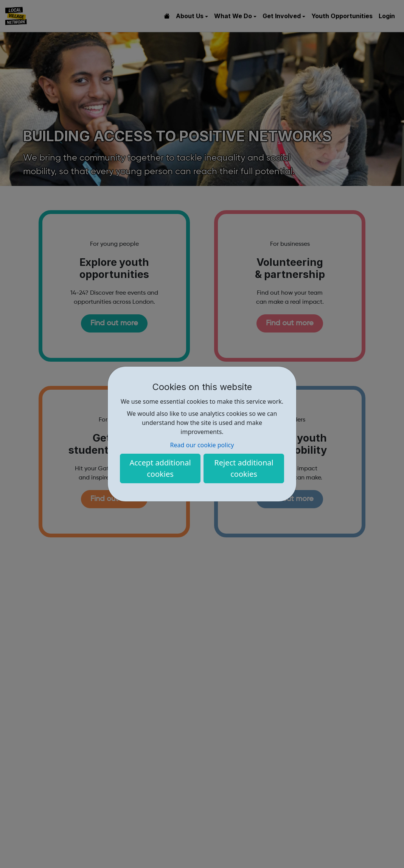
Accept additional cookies (160, 468)
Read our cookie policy (202, 445)
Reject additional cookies (244, 468)
